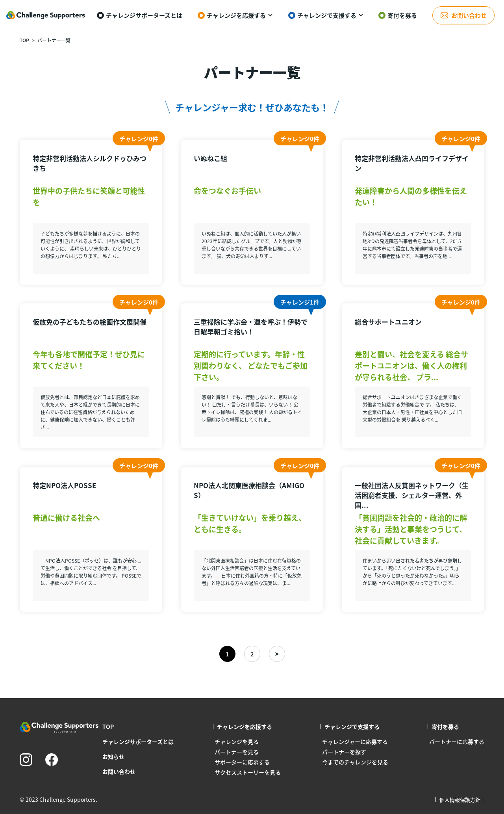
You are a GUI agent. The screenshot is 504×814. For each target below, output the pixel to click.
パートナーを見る (237, 752)
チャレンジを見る (237, 742)
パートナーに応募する (457, 742)
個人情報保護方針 (460, 800)
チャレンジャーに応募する (355, 742)
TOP (24, 40)
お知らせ (113, 756)
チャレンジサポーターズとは (138, 742)
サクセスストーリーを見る (248, 772)
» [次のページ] (277, 654)
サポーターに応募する (242, 762)
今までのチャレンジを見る (355, 762)
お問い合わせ (119, 771)
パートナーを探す (344, 752)
